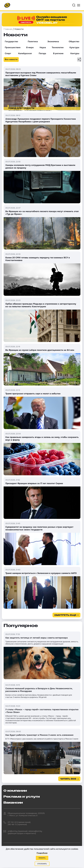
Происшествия (13, 47)
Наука (43, 47)
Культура (74, 47)
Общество (74, 41)
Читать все (68, 779)
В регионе (58, 53)
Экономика (53, 41)
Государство (11, 41)
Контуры (75, 53)
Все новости (11, 59)
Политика (33, 41)
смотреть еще (65, 615)
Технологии (58, 47)
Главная (8, 29)
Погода (42, 53)
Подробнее (42, 853)
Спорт (8, 53)
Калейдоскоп (25, 53)
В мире (30, 47)
